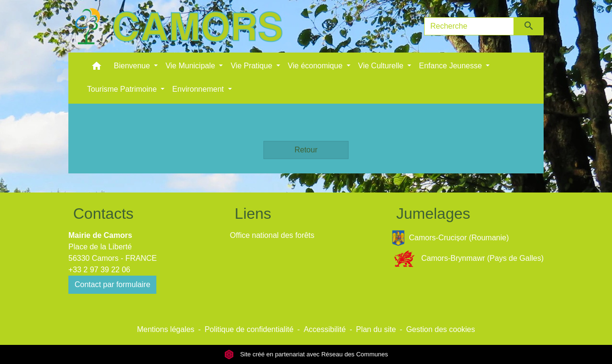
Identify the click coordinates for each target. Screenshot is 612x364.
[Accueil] (178, 26)
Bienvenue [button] (133, 66)
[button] (97, 68)
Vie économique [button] (316, 66)
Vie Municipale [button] (191, 66)
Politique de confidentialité (249, 329)
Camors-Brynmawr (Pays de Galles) (468, 259)
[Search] (469, 26)
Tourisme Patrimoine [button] (123, 89)
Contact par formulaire (112, 284)
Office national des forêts (272, 235)
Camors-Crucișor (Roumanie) (450, 238)
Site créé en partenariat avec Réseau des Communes (306, 354)
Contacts (103, 214)
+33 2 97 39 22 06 (99, 270)
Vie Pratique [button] (252, 66)
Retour (306, 150)
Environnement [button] (199, 89)
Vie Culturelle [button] (382, 66)
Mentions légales (165, 329)
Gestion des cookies (440, 329)
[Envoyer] (529, 26)
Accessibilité (325, 329)
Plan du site (376, 329)
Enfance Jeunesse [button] (451, 66)
